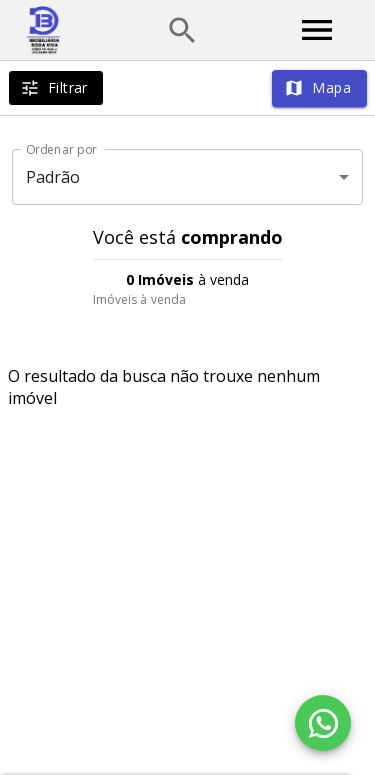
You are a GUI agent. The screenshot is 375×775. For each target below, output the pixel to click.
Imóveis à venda (140, 299)
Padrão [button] (53, 177)
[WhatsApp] (323, 723)
